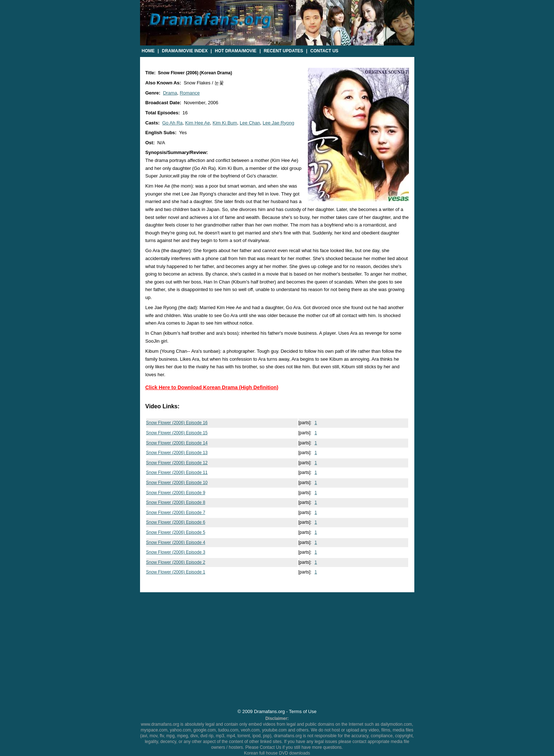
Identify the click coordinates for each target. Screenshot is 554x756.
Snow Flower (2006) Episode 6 (176, 522)
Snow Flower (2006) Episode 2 (176, 562)
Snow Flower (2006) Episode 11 (177, 472)
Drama (170, 93)
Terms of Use (303, 711)
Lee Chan (250, 123)
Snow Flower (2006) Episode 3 (176, 552)
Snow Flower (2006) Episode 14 (177, 443)
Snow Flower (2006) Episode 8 (176, 502)
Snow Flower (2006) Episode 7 (176, 513)
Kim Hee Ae (198, 123)
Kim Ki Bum (225, 123)
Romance (190, 93)
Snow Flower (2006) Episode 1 (176, 572)
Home (148, 51)
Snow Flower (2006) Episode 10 (177, 483)
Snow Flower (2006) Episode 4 (176, 542)
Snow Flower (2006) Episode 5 (176, 532)
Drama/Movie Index (185, 51)
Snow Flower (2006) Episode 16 (177, 423)
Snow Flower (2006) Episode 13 (177, 453)
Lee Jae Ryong (278, 123)
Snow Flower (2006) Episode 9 (176, 493)
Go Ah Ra (172, 123)
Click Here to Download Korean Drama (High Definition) (212, 387)
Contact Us (324, 51)
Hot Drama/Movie (235, 51)
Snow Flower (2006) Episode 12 (177, 463)
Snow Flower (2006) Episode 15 (177, 433)
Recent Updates (283, 51)
